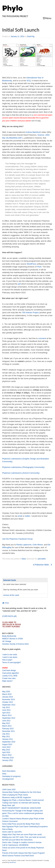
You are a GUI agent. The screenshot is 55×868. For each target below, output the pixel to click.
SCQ (29, 81)
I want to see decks (10, 657)
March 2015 (7, 694)
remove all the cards (11, 595)
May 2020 (6, 692)
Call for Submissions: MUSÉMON (15, 845)
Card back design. (9, 670)
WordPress (32, 264)
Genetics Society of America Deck (15, 644)
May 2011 (6, 737)
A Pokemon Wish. (43, 565)
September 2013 (9, 705)
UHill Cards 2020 (9, 790)
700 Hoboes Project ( (31, 313)
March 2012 (7, 726)
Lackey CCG (7, 676)
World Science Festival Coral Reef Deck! (18, 856)
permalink (42, 559)
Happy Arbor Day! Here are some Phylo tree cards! (22, 835)
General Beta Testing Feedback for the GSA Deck (22, 792)
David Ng (31, 36)
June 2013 (6, 710)
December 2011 (8, 731)
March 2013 (7, 715)
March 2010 (7, 755)
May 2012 (6, 723)
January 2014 (8, 697)
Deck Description (9, 771)
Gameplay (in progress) (11, 776)
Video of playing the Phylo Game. (15, 795)
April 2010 (6, 752)
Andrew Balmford (33, 132)
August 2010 (7, 744)
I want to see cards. (10, 655)
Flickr (39, 267)
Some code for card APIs (12, 832)
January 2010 (8, 760)
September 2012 (9, 718)
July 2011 (6, 734)
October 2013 (8, 702)
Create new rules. (9, 678)
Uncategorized (8, 779)
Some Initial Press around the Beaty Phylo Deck (21, 824)
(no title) (5, 816)
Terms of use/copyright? (12, 662)
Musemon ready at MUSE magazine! (17, 797)
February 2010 (8, 758)
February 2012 (8, 729)
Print (5, 603)
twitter (27, 516)
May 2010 (6, 750)
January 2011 (8, 739)
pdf (19, 284)
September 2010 (9, 742)
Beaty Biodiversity (9, 636)
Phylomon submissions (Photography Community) (23, 467)
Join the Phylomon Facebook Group (17, 539)
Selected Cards (10, 580)
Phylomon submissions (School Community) (21, 473)
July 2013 (6, 707)
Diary (24, 559)
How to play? (7, 660)
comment (42, 338)
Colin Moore (38, 545)
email (20, 516)
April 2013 (6, 713)
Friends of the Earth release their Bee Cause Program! (23, 853)
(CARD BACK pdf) (9, 616)
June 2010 (6, 747)
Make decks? (7, 681)
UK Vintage (7, 641)
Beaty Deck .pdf (8, 805)
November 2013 (8, 700)
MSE (16, 676)
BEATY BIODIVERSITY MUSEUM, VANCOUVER (22, 808)
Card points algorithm (11, 673)
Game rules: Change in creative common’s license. (22, 842)
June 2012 (6, 721)
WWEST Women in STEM (12, 639)
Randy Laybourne (24, 545)
